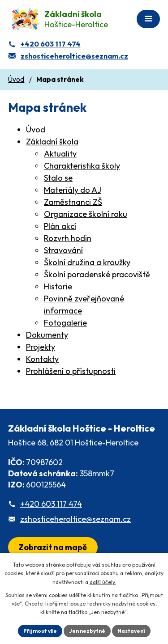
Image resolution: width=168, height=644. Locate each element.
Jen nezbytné (87, 631)
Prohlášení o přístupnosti (71, 371)
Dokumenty (47, 335)
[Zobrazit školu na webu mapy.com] (53, 547)
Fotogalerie (65, 323)
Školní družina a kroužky (87, 262)
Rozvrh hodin (68, 238)
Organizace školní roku (86, 214)
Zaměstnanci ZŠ (73, 202)
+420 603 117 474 (51, 504)
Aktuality (60, 154)
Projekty (41, 347)
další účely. (103, 582)
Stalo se (58, 178)
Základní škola (52, 142)
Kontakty (42, 359)
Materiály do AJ (73, 190)
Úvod (16, 79)
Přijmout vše (40, 631)
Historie (58, 286)
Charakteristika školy (82, 166)
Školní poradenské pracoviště (97, 274)
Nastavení (131, 631)
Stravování (63, 250)
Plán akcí (60, 226)
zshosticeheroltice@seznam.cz (75, 519)
